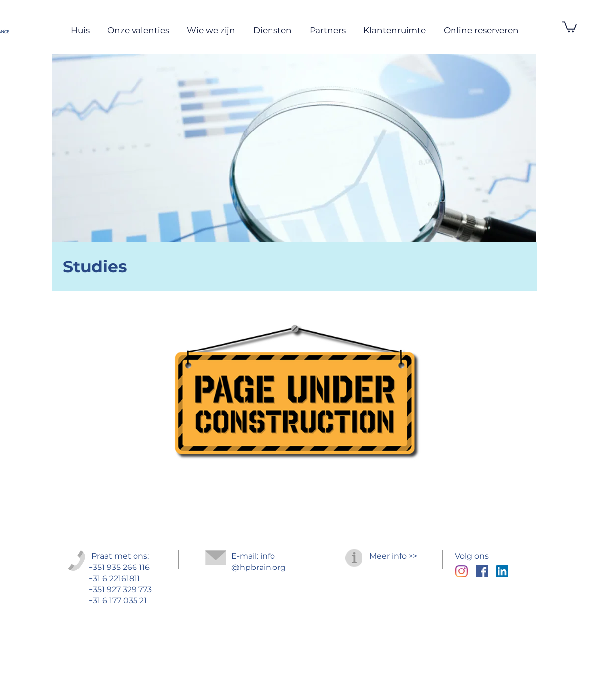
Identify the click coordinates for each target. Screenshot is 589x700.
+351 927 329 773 (120, 590)
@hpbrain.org (259, 567)
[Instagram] (462, 571)
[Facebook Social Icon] (482, 571)
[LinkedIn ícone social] (502, 571)
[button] (569, 26)
